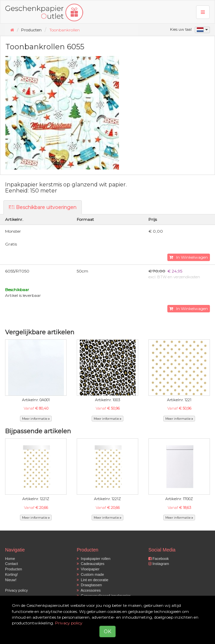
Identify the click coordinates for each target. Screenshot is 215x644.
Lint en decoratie (92, 580)
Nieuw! (11, 580)
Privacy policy (16, 590)
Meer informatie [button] (36, 419)
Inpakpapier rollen (94, 559)
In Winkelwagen (189, 257)
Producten (14, 569)
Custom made (90, 574)
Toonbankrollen (65, 30)
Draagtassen (89, 585)
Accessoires (89, 590)
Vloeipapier (88, 569)
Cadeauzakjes (91, 564)
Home (10, 559)
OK (107, 632)
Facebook (159, 559)
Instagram (159, 564)
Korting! (11, 574)
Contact (11, 564)
